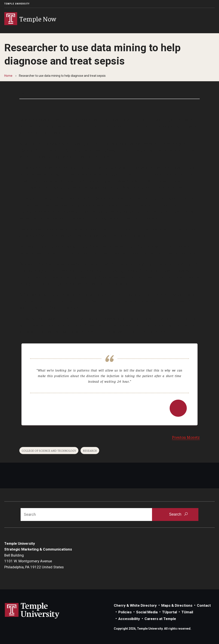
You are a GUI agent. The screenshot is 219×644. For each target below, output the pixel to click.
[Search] (86, 515)
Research (90, 451)
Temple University (17, 4)
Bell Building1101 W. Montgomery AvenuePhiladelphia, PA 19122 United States (34, 561)
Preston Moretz (186, 437)
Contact (204, 605)
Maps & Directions (177, 605)
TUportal (170, 612)
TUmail (187, 612)
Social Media (147, 612)
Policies (125, 612)
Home (8, 76)
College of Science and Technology (49, 451)
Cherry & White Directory (135, 605)
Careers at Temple (160, 619)
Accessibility (129, 619)
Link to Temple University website (32, 611)
